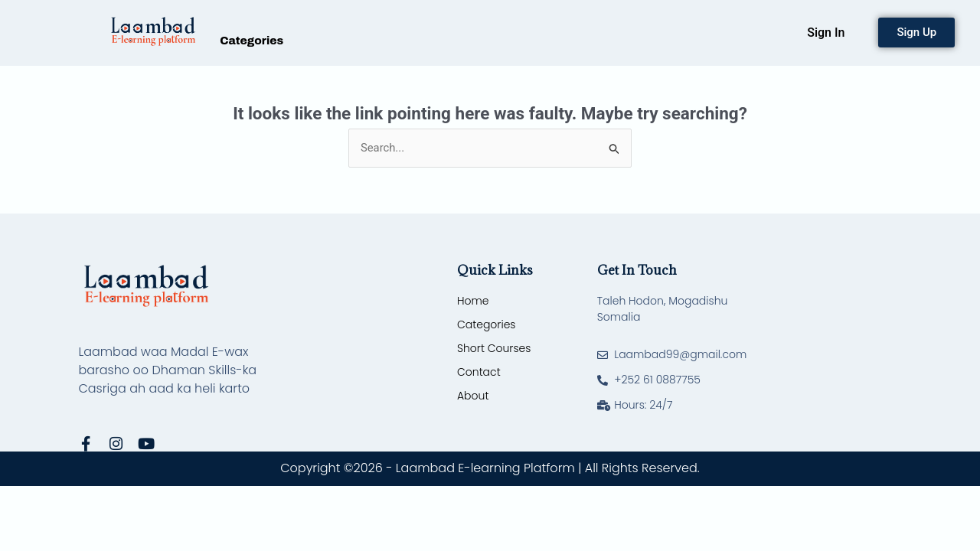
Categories (252, 41)
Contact (479, 372)
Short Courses (494, 348)
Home (473, 301)
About (473, 396)
